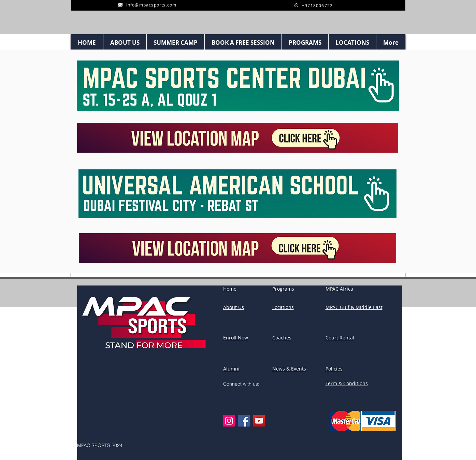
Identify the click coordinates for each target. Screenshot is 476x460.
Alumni (231, 369)
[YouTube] (259, 421)
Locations (283, 307)
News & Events (289, 369)
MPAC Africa (339, 289)
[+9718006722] (314, 5)
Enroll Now (236, 338)
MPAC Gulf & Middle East (354, 307)
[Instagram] (229, 421)
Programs (283, 289)
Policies (334, 369)
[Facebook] (244, 421)
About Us (234, 307)
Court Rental (340, 338)
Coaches (282, 338)
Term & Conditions (347, 383)
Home (230, 289)
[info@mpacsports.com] (147, 5)
